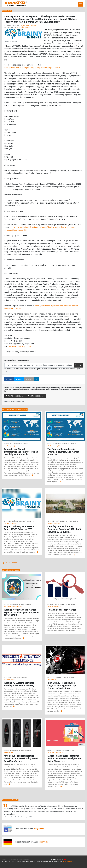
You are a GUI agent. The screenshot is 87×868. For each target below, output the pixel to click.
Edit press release (36, 396)
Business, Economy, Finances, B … (66, 444)
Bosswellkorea (52, 680)
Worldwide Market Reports (13, 607)
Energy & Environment (28, 25)
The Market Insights (54, 607)
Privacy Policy (16, 862)
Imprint (8, 862)
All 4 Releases (9, 563)
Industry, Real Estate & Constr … (66, 604)
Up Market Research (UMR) (56, 753)
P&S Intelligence (9, 680)
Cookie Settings (68, 862)
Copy (78, 365)
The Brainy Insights (24, 27)
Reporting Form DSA (56, 862)
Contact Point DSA (42, 862)
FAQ (3, 862)
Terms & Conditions (28, 862)
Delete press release (15, 396)
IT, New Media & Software (20, 444)
